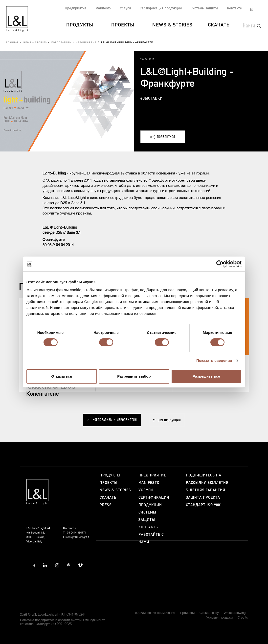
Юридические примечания (155, 613)
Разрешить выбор (134, 376)
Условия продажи (220, 618)
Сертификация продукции (161, 8)
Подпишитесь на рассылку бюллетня (207, 479)
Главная (13, 43)
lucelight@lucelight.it (77, 537)
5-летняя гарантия (206, 490)
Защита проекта (203, 498)
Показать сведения (214, 360)
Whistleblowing (235, 613)
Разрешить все (206, 376)
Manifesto (103, 8)
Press (106, 505)
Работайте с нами (151, 538)
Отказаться (62, 376)
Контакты (235, 8)
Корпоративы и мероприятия (74, 43)
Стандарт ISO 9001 (204, 505)
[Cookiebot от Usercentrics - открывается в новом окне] (220, 264)
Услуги (125, 8)
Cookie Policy (209, 613)
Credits (243, 618)
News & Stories (172, 25)
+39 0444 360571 (76, 533)
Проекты (123, 25)
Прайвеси (187, 613)
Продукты (80, 25)
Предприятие (76, 8)
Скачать (219, 25)
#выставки (152, 98)
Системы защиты (204, 8)
